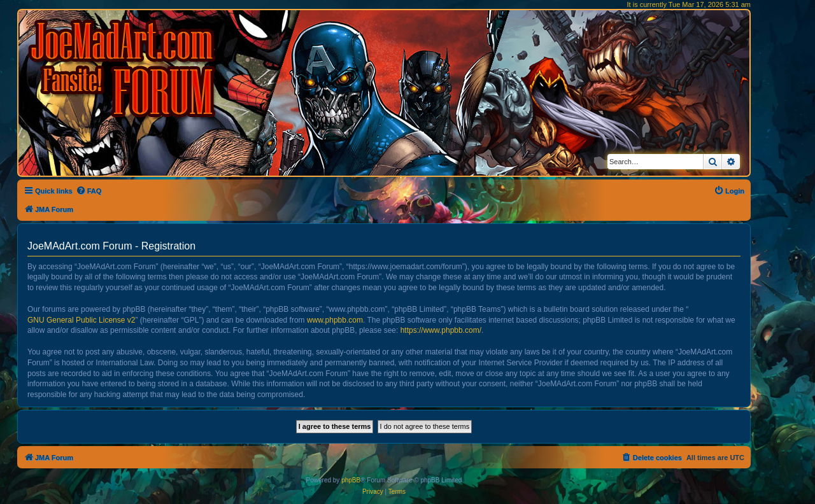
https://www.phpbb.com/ (441, 330)
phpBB (351, 480)
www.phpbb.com (335, 320)
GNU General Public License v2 (81, 320)
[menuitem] (89, 191)
